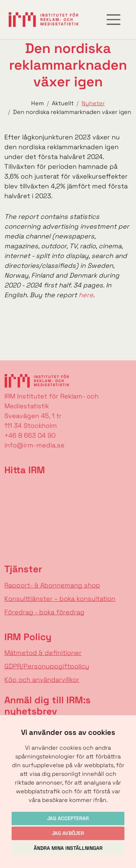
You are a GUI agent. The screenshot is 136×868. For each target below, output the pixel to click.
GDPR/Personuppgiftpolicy (47, 666)
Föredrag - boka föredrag (44, 612)
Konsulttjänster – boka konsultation (60, 599)
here (86, 295)
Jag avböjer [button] (68, 833)
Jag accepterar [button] (68, 818)
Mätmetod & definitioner (43, 653)
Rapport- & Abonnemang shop (52, 585)
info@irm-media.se (34, 445)
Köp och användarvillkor (42, 679)
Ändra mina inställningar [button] (68, 848)
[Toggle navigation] (114, 20)
